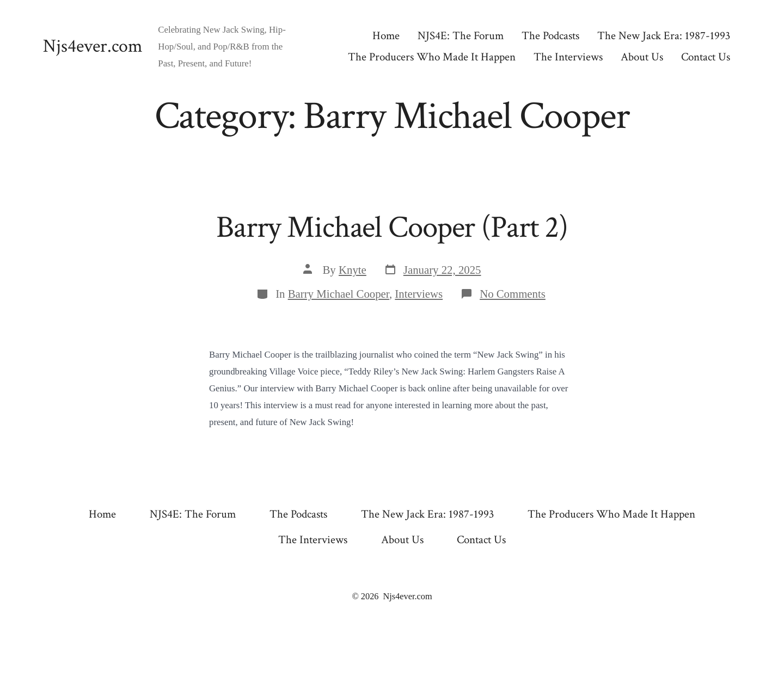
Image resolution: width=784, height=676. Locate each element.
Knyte (353, 270)
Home (386, 36)
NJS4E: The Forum (461, 36)
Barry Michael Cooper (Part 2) (392, 228)
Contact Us (706, 57)
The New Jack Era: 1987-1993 (664, 36)
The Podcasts (550, 36)
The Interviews (568, 57)
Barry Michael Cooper (339, 294)
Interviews (419, 294)
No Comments (513, 294)
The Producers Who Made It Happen (432, 57)
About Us (642, 57)
